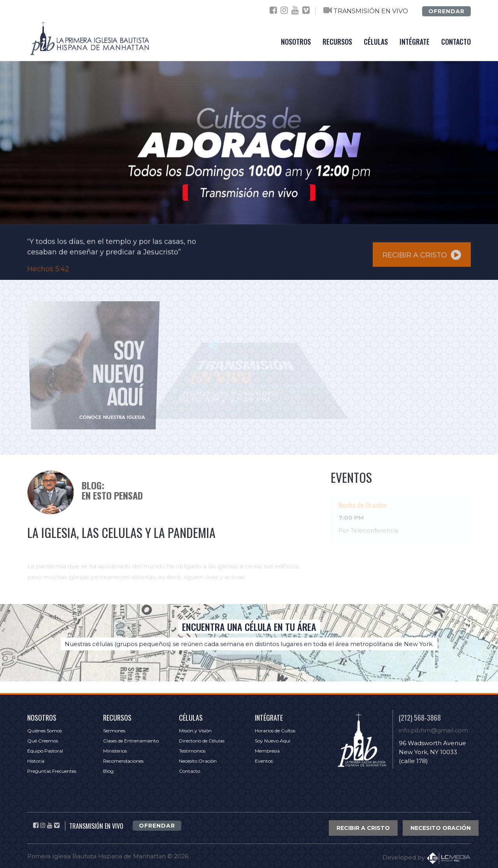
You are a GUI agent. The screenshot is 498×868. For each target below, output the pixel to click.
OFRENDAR (446, 11)
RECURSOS (337, 42)
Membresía (267, 751)
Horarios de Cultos (275, 731)
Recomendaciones (123, 761)
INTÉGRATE (415, 42)
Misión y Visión (195, 731)
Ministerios (115, 751)
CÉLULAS (376, 42)
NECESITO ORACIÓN (441, 828)
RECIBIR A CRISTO (422, 257)
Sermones (114, 731)
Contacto (189, 771)
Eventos (264, 761)
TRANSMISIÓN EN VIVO (371, 11)
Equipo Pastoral (45, 751)
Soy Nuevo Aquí (273, 741)
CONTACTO (456, 42)
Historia (36, 761)
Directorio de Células (202, 741)
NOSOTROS (296, 42)
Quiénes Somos (45, 731)
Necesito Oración (198, 761)
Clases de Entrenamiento (131, 741)
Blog (108, 771)
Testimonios (192, 751)
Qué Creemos (43, 741)
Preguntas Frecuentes (52, 771)
